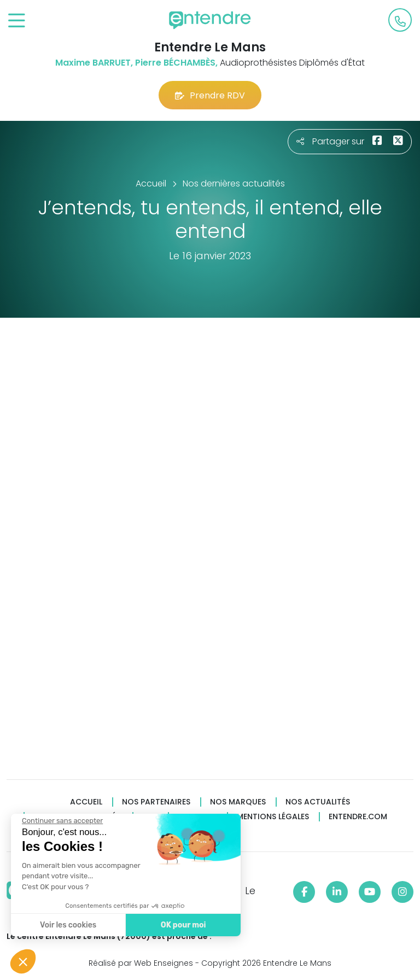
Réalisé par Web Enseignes (141, 963)
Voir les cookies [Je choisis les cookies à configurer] (67, 925)
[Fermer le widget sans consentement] (61, 821)
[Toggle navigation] (17, 21)
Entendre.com (358, 817)
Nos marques (238, 802)
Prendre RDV (210, 95)
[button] (23, 961)
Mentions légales (273, 817)
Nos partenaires (156, 802)
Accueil (86, 802)
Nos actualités (318, 802)
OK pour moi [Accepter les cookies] (182, 925)
